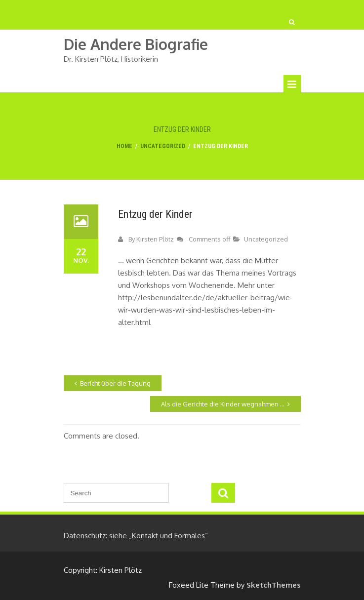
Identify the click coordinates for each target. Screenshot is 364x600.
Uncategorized (163, 146)
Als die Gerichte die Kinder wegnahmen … (223, 404)
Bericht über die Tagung (115, 383)
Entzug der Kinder (155, 214)
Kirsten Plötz (155, 239)
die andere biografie (136, 44)
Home (124, 146)
